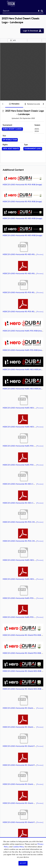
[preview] (40, 254)
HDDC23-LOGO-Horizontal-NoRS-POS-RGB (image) (23, 331)
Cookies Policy (18, 847)
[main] (23, 434)
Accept (23, 863)
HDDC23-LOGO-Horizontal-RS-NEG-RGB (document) (24, 254)
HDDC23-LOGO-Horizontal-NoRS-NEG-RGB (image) (24, 370)
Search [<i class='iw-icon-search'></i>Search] (42, 11)
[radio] (39, 40)
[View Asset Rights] (11, 149)
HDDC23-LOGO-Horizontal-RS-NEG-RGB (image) (22, 218)
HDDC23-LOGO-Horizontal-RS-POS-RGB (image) (22, 185)
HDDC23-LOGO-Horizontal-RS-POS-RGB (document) (24, 292)
